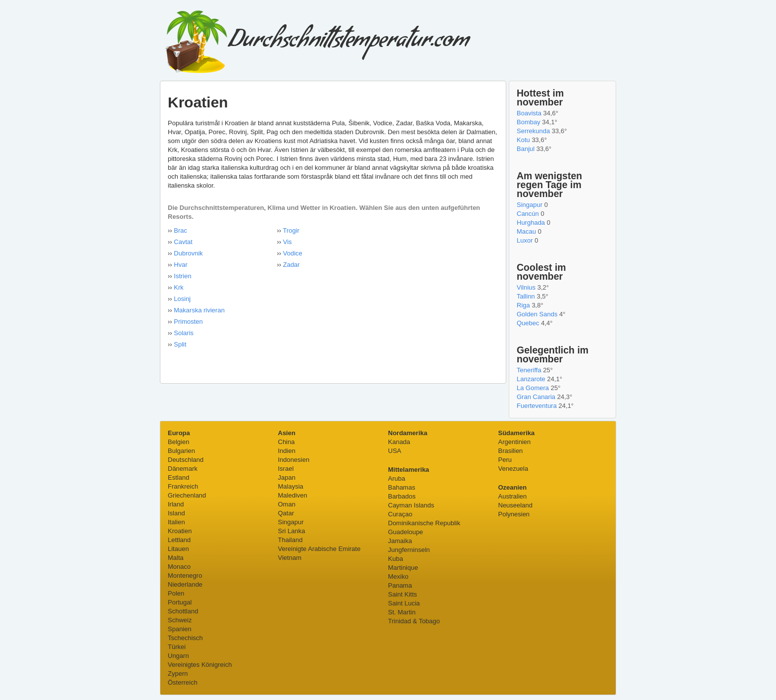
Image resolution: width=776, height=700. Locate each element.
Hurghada (531, 223)
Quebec (528, 323)
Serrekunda (533, 131)
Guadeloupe (406, 532)
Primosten (188, 322)
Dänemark (183, 469)
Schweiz (180, 620)
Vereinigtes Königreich (200, 665)
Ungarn (178, 656)
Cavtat (183, 242)
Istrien (182, 276)
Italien (176, 522)
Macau (526, 231)
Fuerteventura (537, 406)
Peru (505, 460)
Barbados (402, 496)
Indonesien (294, 460)
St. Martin (402, 612)
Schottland (183, 611)
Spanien (180, 629)
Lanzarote (531, 379)
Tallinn (526, 296)
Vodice (293, 253)
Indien (287, 451)
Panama (400, 585)
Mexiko (398, 576)
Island (176, 513)
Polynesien (514, 514)
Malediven (293, 495)
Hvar (180, 265)
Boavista (529, 113)
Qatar (286, 513)
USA (395, 451)
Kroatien (180, 531)
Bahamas (402, 487)
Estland (178, 477)
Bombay (529, 122)
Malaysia (291, 486)
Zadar (291, 265)
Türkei (177, 647)
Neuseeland (515, 505)
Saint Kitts (403, 594)
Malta (176, 558)
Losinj (182, 299)
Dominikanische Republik (424, 523)
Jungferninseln (409, 550)
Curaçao (400, 514)
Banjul (526, 149)
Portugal (180, 602)
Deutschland (186, 460)
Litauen (178, 549)
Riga (523, 305)
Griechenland (187, 495)
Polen (176, 593)
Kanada (399, 442)
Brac (180, 230)
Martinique (403, 568)
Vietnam (290, 558)
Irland (176, 504)
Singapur (530, 205)
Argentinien (515, 442)
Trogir (291, 230)
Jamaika (400, 541)
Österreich (183, 682)
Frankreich (183, 486)
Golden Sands (537, 314)
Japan (287, 477)
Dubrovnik (188, 253)
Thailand (291, 540)
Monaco (179, 567)
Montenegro (185, 575)
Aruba (397, 478)
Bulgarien (181, 451)
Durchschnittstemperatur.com (317, 43)
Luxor (525, 240)
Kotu (523, 140)
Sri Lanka (292, 531)
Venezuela (513, 469)
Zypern (178, 674)
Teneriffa (529, 370)
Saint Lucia (404, 603)
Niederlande (185, 584)
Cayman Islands (411, 505)
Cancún (528, 214)
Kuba (395, 559)
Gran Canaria (536, 397)
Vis (288, 242)
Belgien (178, 442)
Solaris (184, 333)
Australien (513, 496)
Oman (287, 504)
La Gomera (533, 388)
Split (180, 344)
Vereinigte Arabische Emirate (319, 549)
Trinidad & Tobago (414, 621)
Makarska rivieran (199, 310)
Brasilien (511, 451)
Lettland (179, 540)
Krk (179, 287)
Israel (286, 469)
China (287, 442)
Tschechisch (185, 638)
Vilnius (526, 287)
